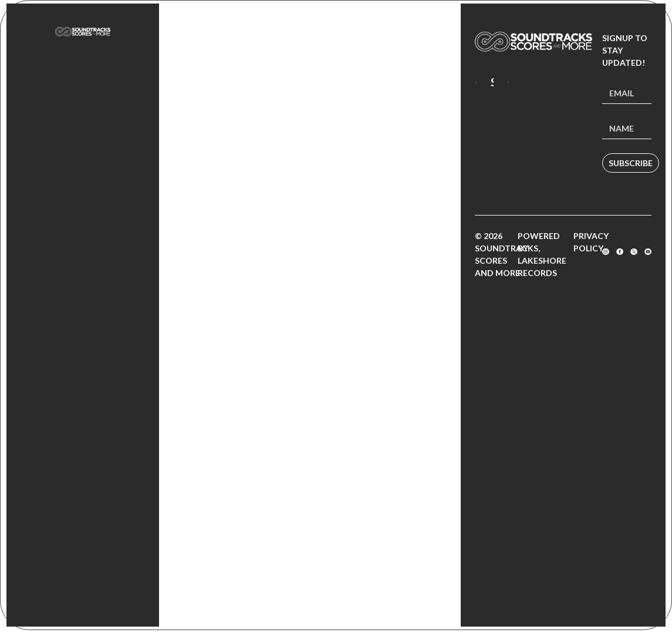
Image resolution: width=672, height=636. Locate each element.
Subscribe (631, 163)
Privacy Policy (591, 242)
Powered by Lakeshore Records (542, 254)
